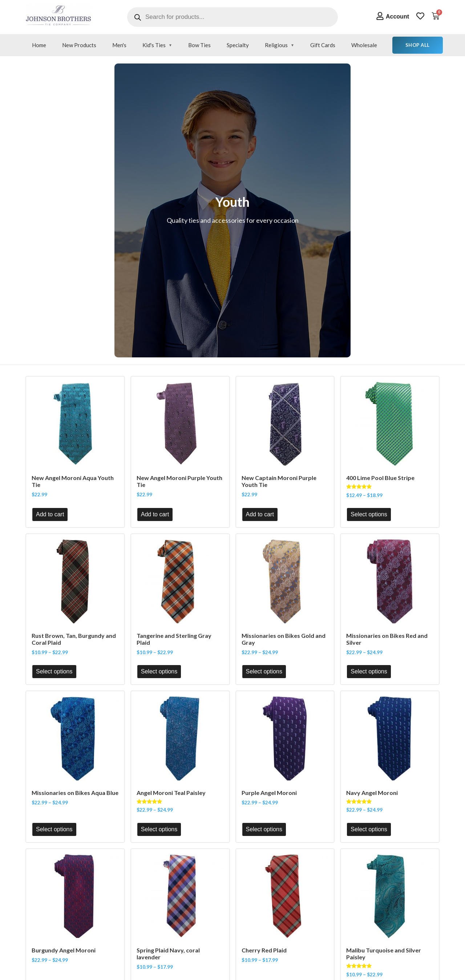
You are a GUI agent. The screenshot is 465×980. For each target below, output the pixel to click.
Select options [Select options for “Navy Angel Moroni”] (369, 829)
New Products (79, 45)
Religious (276, 45)
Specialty (238, 45)
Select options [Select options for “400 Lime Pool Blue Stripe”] (369, 514)
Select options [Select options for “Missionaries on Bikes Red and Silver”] (369, 671)
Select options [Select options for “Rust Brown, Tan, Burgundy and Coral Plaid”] (54, 671)
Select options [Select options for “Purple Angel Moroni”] (264, 829)
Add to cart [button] (50, 514)
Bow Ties (199, 45)
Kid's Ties (154, 45)
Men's (119, 45)
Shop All (418, 45)
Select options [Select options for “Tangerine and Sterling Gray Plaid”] (159, 671)
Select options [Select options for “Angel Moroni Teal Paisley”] (159, 829)
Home (39, 45)
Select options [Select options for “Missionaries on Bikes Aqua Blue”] (54, 829)
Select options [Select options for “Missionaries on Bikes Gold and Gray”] (264, 671)
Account (397, 17)
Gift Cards (323, 45)
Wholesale (364, 45)
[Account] (380, 16)
